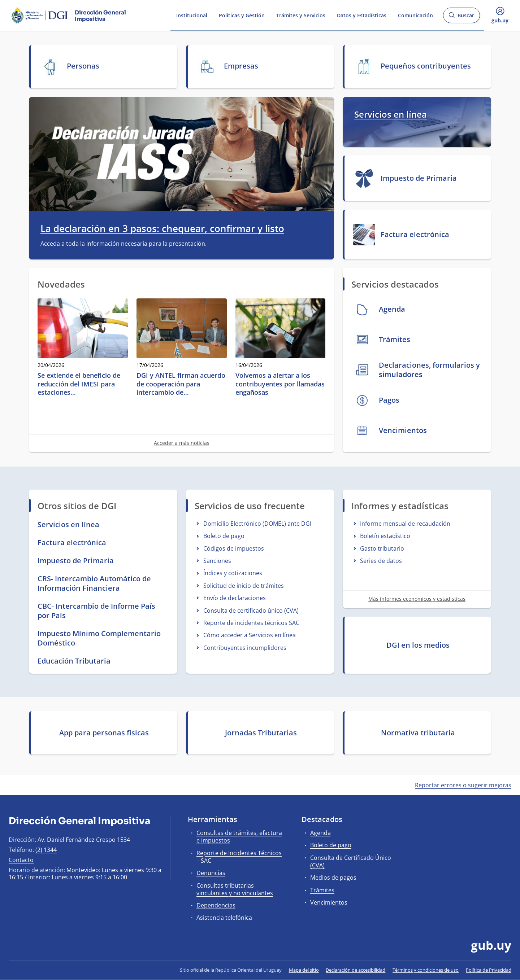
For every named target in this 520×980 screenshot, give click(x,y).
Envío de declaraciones (235, 598)
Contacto (21, 860)
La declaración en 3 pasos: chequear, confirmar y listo (162, 229)
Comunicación (415, 15)
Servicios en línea (391, 114)
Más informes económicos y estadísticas (417, 599)
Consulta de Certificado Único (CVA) (351, 861)
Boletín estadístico (385, 536)
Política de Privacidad (489, 970)
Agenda (320, 833)
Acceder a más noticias (182, 443)
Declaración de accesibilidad (356, 970)
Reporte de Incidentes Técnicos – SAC (239, 857)
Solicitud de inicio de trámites (244, 586)
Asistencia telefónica (224, 918)
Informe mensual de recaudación (405, 524)
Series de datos (381, 561)
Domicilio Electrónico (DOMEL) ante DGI (257, 524)
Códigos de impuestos (234, 548)
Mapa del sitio (304, 970)
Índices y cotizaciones (233, 573)
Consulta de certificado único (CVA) (251, 611)
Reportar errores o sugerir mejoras (463, 785)
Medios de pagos (333, 878)
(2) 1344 (46, 850)
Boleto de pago (224, 536)
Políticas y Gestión (242, 15)
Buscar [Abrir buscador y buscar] (461, 17)
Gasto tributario (382, 548)
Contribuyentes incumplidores (245, 648)
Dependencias (216, 905)
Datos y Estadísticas (362, 15)
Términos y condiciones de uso (426, 970)
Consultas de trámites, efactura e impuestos (239, 837)
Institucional (192, 15)
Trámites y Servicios (301, 15)
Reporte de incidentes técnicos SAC (251, 623)
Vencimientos (329, 902)
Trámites (322, 890)
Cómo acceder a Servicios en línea (250, 635)
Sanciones (217, 561)
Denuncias (211, 873)
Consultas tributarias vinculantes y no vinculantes (235, 889)
